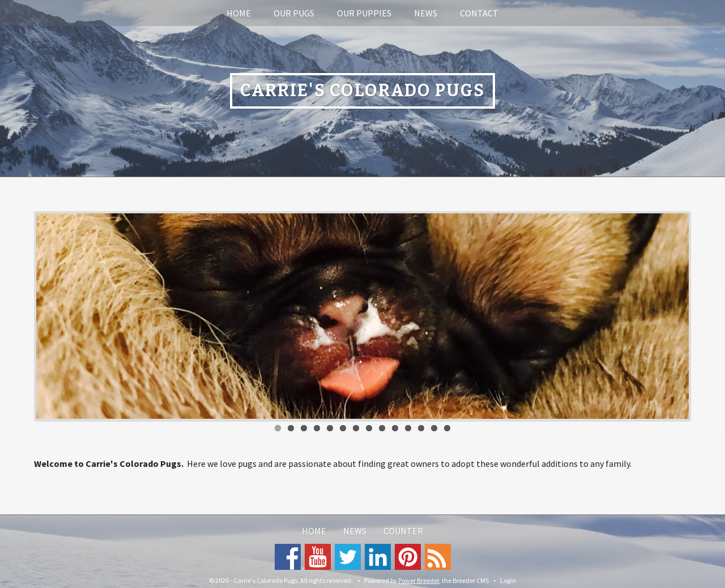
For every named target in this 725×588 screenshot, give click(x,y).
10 (395, 428)
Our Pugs (294, 13)
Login (508, 580)
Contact (479, 13)
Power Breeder (419, 580)
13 (434, 428)
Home (239, 13)
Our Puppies (364, 13)
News (426, 13)
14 (447, 428)
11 (408, 428)
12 (421, 428)
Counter (403, 531)
